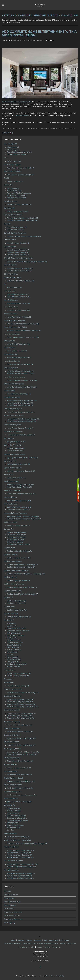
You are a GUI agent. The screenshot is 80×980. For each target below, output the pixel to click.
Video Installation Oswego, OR (46, 129)
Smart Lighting (9, 923)
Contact (39, 946)
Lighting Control (10, 905)
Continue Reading (8, 133)
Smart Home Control (12, 916)
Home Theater (9, 898)
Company (21, 939)
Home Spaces (54, 939)
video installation (22, 116)
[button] (3, 5)
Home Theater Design (12, 902)
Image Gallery (72, 943)
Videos (63, 943)
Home (13, 939)
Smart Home (9, 909)
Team (45, 939)
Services (29, 939)
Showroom (38, 939)
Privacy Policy (57, 946)
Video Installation (67, 129)
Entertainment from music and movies (16, 102)
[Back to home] (40, 5)
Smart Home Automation (13, 912)
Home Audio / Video (30, 943)
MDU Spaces (65, 939)
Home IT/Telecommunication (48, 943)
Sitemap (47, 946)
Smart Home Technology (13, 919)
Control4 (7, 891)
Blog (33, 946)
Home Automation (11, 895)
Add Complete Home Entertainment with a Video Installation (39, 33)
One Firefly (49, 975)
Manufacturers (24, 946)
